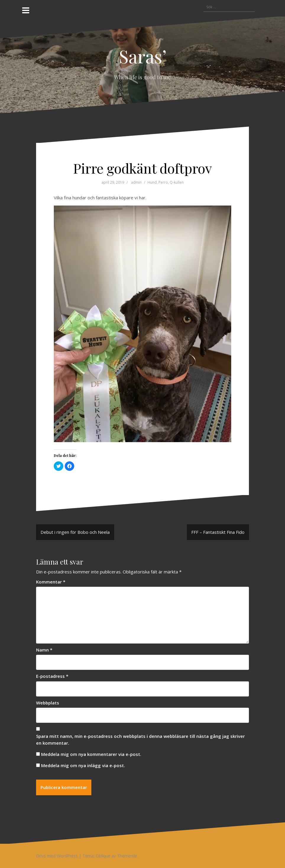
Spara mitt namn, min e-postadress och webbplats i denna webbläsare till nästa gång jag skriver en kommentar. (140, 740)
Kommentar (51, 582)
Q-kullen (177, 182)
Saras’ (143, 56)
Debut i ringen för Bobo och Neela (75, 532)
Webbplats (48, 703)
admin (136, 182)
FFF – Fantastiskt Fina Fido (218, 532)
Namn (44, 650)
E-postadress (52, 676)
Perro (163, 182)
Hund (152, 182)
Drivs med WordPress (57, 856)
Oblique (103, 856)
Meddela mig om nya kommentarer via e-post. (91, 754)
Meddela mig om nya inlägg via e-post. (83, 765)
